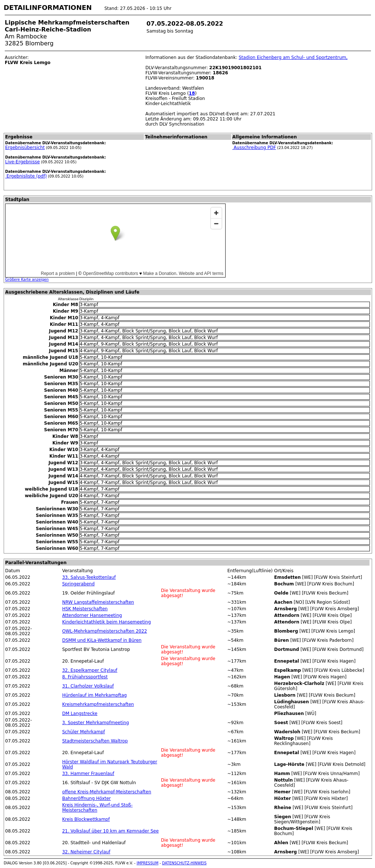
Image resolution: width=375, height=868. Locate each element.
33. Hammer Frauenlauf (88, 774)
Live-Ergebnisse (23, 162)
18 (192, 93)
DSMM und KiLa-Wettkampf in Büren (102, 640)
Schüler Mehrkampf (84, 732)
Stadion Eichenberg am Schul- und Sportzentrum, (293, 57)
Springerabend (79, 584)
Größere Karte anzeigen (27, 280)
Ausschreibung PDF (254, 148)
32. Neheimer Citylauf (86, 852)
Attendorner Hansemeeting (92, 615)
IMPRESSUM (148, 863)
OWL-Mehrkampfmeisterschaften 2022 (105, 631)
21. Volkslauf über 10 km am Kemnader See (111, 831)
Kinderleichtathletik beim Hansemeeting (107, 622)
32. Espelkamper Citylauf (90, 670)
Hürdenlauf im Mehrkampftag (95, 695)
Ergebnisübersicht (25, 148)
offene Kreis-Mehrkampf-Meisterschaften (107, 792)
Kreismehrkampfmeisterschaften (98, 704)
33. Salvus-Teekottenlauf (89, 577)
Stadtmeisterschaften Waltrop (95, 741)
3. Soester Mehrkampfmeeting (96, 723)
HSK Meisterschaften (85, 609)
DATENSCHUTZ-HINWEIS (185, 863)
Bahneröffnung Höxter (87, 798)
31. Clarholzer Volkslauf (88, 686)
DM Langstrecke (80, 714)
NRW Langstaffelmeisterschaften (98, 602)
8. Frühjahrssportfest (85, 677)
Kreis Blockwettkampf (86, 819)
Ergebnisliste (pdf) (26, 176)
